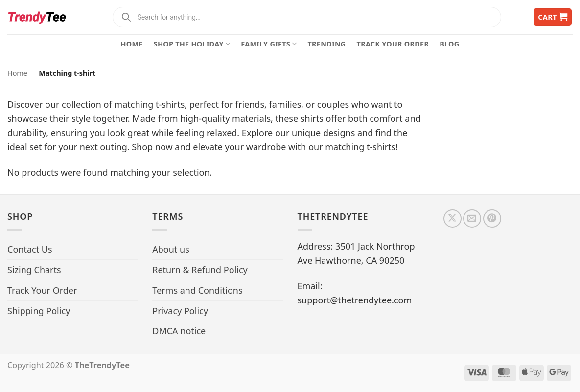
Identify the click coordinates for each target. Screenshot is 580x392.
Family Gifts (269, 44)
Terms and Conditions (197, 290)
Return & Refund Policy (200, 270)
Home (132, 44)
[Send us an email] (472, 219)
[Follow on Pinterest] (492, 219)
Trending (327, 44)
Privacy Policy (180, 311)
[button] (553, 17)
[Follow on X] (452, 219)
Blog (449, 44)
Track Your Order (393, 44)
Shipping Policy (39, 311)
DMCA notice (179, 331)
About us (171, 249)
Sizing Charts (34, 270)
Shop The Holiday (192, 44)
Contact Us (30, 249)
